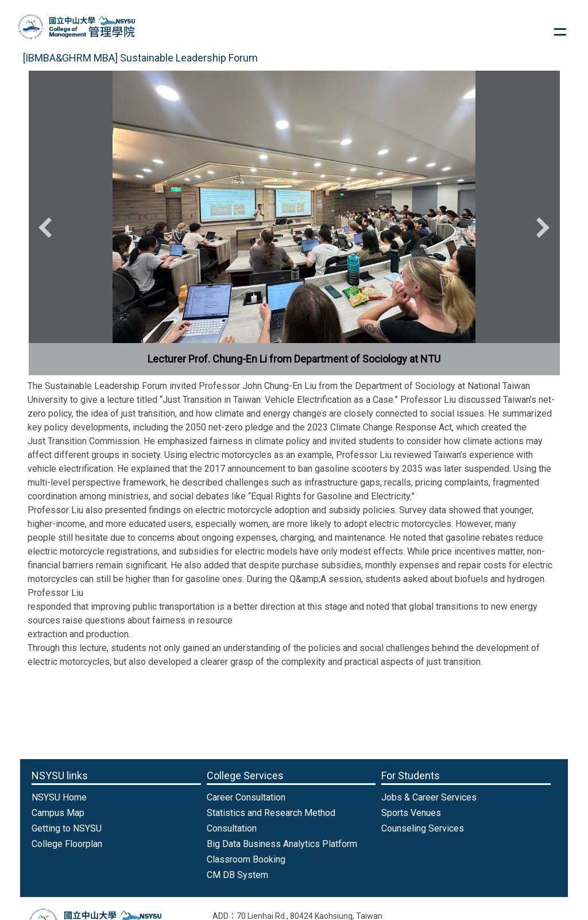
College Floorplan (67, 844)
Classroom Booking (246, 859)
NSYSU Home (59, 797)
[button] (49, 228)
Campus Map (58, 813)
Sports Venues (411, 813)
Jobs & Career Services (429, 797)
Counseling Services (423, 828)
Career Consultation (246, 797)
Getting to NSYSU (67, 828)
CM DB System (237, 875)
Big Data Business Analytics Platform (282, 844)
